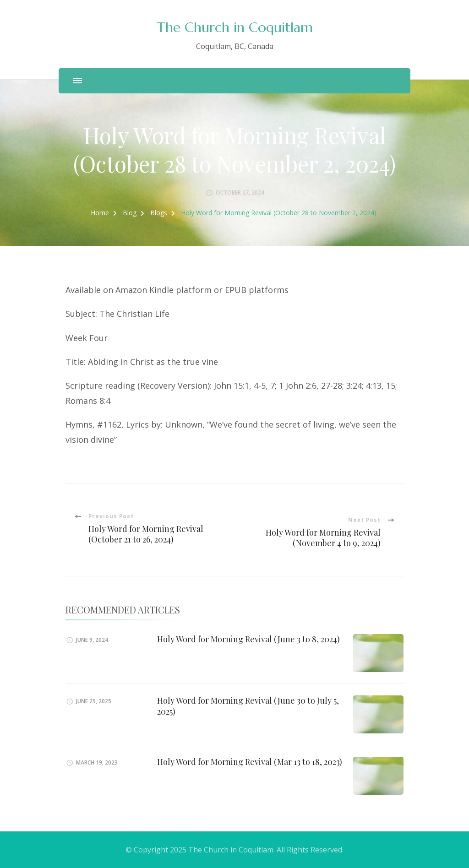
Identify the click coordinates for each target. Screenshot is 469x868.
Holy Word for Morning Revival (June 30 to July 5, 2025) (248, 706)
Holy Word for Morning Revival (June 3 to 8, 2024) (248, 639)
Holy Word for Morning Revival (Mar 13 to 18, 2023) (250, 762)
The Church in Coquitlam (235, 27)
